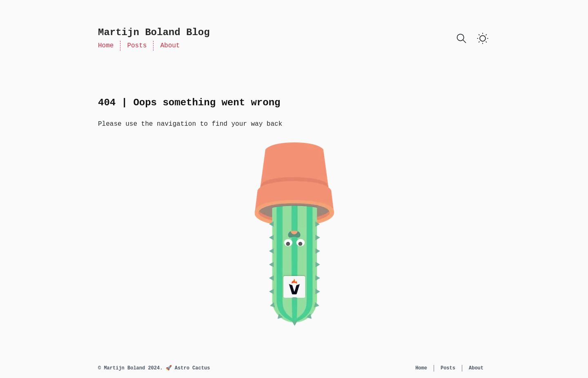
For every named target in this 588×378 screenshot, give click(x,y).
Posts (137, 46)
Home (106, 46)
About (170, 46)
